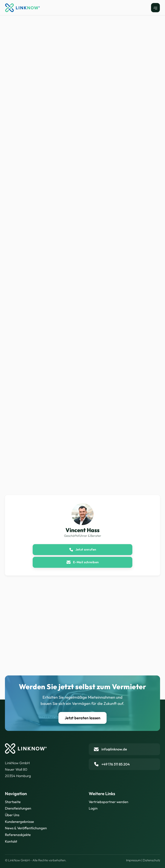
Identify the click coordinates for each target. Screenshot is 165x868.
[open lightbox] (43, 232)
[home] (22, 8)
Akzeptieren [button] (129, 840)
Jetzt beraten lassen (82, 718)
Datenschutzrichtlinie (32, 858)
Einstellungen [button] (73, 840)
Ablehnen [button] (98, 840)
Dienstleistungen (18, 808)
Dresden (31, 29)
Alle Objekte (13, 29)
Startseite (13, 802)
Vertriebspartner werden (108, 802)
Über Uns (12, 815)
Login (93, 808)
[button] (156, 8)
